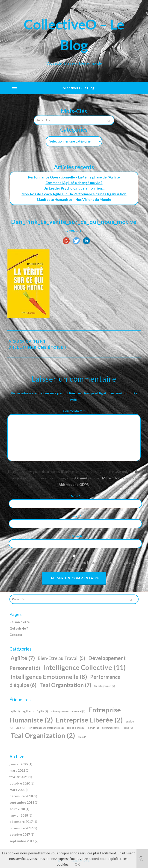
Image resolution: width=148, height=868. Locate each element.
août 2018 (17, 809)
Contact (16, 635)
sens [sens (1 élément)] (128, 728)
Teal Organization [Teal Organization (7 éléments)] (65, 685)
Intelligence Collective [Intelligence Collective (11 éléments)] (84, 667)
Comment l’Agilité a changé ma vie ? (74, 183)
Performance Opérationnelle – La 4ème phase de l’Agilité (74, 177)
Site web (75, 536)
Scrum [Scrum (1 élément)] (94, 728)
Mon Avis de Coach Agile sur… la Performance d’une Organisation (74, 194)
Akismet (81, 478)
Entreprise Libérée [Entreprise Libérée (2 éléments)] (89, 720)
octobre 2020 (20, 783)
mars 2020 (17, 790)
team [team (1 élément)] (83, 737)
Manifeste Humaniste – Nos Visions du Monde (74, 199)
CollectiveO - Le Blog (77, 88)
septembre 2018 (22, 802)
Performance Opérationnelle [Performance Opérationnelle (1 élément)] (46, 728)
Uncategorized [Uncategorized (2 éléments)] (105, 686)
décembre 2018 (21, 796)
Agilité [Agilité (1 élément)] (42, 711)
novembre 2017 (21, 828)
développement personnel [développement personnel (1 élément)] (68, 711)
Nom (75, 496)
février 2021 (19, 777)
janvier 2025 (19, 764)
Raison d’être (20, 622)
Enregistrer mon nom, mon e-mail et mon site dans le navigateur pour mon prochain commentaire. (74, 566)
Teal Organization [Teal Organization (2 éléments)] (43, 735)
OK (77, 864)
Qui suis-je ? (19, 628)
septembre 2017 (22, 841)
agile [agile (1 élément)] (15, 711)
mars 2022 (17, 770)
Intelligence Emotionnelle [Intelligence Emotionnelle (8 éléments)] (49, 677)
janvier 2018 (19, 815)
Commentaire (74, 411)
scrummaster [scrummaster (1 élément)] (111, 728)
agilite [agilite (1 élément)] (28, 711)
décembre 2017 (21, 822)
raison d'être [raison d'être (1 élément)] (76, 728)
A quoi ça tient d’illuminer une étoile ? (38, 344)
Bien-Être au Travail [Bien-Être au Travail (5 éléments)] (62, 658)
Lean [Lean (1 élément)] (20, 728)
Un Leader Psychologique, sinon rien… (74, 188)
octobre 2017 (20, 834)
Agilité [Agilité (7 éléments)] (23, 658)
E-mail (75, 516)
